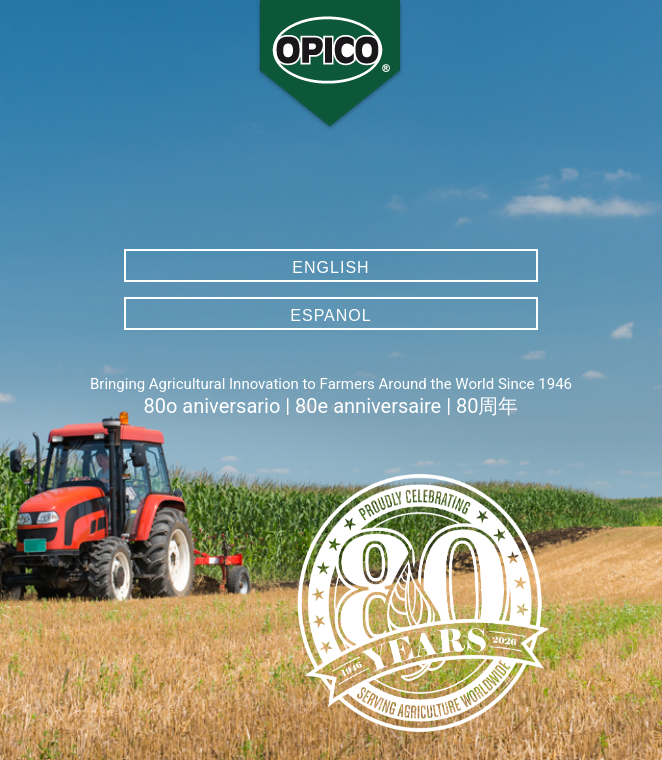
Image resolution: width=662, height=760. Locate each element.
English (330, 267)
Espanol (330, 315)
